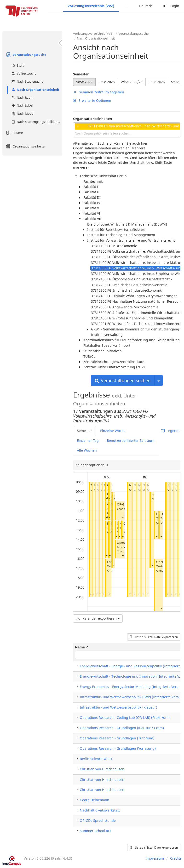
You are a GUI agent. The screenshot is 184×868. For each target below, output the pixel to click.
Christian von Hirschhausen (102, 769)
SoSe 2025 (107, 82)
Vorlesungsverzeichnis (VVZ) (91, 6)
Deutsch (146, 6)
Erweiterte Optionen (92, 100)
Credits (176, 858)
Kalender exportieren (98, 618)
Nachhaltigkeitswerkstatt (100, 810)
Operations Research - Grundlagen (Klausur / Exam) (122, 728)
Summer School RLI (95, 831)
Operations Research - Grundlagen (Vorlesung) (118, 748)
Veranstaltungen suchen (123, 380)
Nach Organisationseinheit (35, 90)
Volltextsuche (23, 74)
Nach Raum (22, 97)
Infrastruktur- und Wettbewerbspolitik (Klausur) (118, 707)
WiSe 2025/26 (132, 82)
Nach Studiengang (27, 81)
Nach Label (21, 105)
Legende (171, 431)
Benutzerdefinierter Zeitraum (131, 440)
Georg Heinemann (95, 800)
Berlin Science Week (96, 759)
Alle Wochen (87, 450)
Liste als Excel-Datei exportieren (154, 637)
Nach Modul (22, 113)
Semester (81, 74)
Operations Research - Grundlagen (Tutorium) (117, 738)
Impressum (155, 858)
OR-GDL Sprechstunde (98, 820)
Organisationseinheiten (26, 146)
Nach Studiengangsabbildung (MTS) (36, 122)
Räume (14, 133)
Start (17, 65)
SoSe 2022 (84, 82)
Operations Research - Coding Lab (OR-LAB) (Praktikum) (125, 718)
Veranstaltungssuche (26, 55)
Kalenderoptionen (90, 465)
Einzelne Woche (113, 431)
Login (171, 6)
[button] (90, 594)
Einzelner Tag (88, 440)
